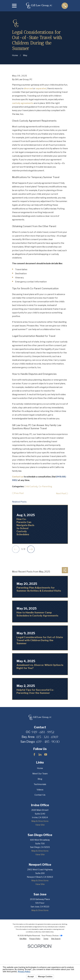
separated (41, 129)
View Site (40, 866)
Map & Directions (40, 862)
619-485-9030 (48, 782)
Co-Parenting (45, 527)
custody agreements (23, 144)
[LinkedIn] (40, 795)
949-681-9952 (43, 773)
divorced (28, 129)
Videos (40, 830)
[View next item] (31, 590)
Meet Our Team (40, 814)
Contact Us (40, 836)
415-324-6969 (47, 778)
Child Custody (31, 527)
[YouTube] (46, 795)
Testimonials (40, 825)
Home (40, 809)
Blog (40, 820)
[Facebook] (34, 795)
